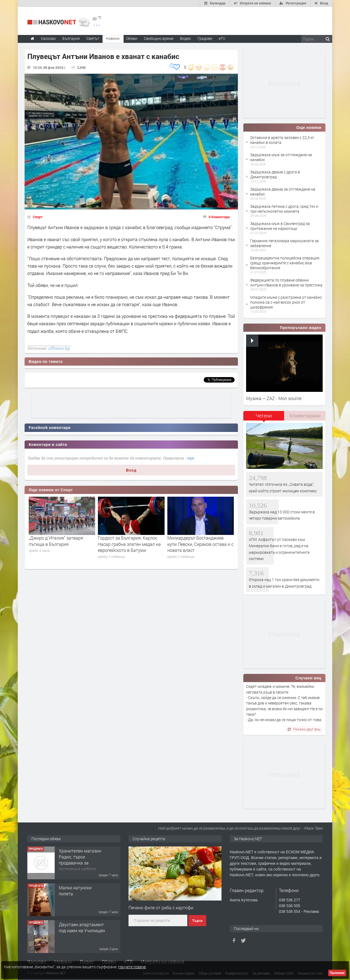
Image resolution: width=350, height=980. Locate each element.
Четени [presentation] (264, 416)
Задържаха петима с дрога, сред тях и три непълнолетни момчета (284, 209)
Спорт (38, 217)
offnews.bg (59, 348)
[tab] (264, 418)
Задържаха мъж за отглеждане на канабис (281, 157)
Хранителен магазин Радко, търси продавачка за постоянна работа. (80, 860)
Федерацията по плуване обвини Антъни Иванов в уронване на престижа (286, 282)
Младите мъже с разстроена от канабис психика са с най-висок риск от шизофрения (286, 302)
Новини (113, 38)
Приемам (337, 973)
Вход (131, 470)
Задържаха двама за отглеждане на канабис (283, 192)
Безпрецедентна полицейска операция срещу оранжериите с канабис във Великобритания (285, 263)
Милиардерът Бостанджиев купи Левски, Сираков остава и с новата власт (200, 544)
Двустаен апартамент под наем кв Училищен (82, 927)
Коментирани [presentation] (305, 416)
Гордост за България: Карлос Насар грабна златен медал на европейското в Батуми (129, 544)
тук (191, 458)
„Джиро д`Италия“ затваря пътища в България (56, 541)
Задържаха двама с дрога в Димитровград (275, 174)
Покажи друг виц (304, 729)
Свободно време (159, 38)
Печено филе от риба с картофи (161, 908)
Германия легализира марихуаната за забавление (285, 243)
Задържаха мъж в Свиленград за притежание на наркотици (280, 226)
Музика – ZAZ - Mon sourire (274, 398)
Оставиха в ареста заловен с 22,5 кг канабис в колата (282, 140)
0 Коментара (219, 217)
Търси (197, 921)
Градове (205, 38)
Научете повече (132, 967)
